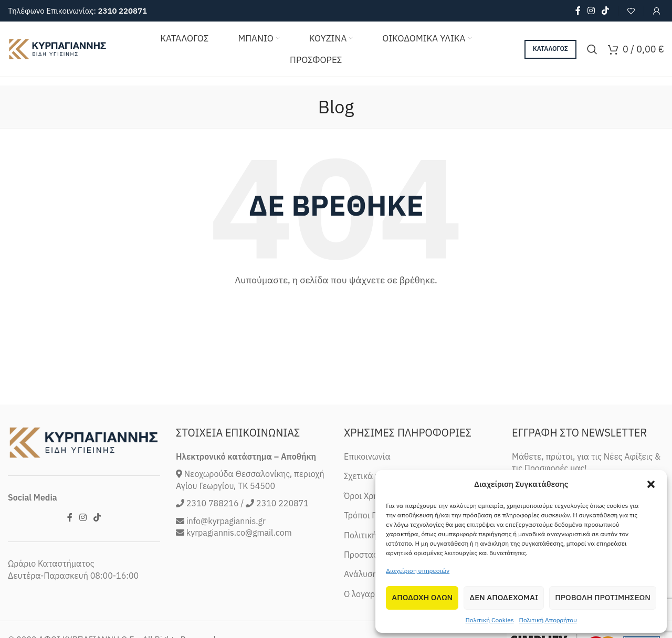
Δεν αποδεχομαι (504, 597)
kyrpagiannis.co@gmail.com (239, 585)
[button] (651, 484)
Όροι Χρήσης (368, 548)
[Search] (592, 49)
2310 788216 (213, 556)
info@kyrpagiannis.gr (226, 573)
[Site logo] (58, 48)
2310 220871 (122, 11)
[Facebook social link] (578, 10)
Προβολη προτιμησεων (603, 597)
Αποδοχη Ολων (422, 597)
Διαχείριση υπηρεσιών (418, 571)
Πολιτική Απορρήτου (548, 620)
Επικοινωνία (367, 509)
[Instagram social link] (591, 10)
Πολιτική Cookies (489, 620)
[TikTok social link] (606, 10)
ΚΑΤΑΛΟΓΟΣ (550, 49)
